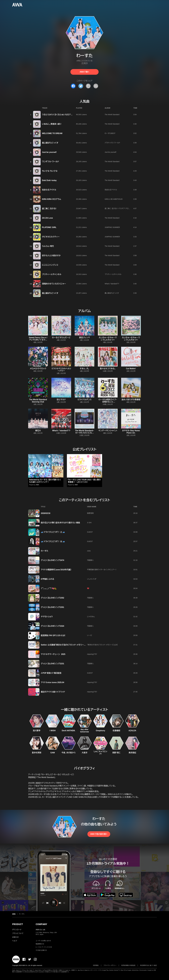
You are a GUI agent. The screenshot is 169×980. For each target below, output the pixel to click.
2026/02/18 (46, 513)
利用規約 (96, 965)
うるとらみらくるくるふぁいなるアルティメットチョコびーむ (67, 115)
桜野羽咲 (90, 513)
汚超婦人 (90, 560)
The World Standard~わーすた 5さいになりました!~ (84, 433)
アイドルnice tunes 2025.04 (52, 682)
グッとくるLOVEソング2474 (52, 560)
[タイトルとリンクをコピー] (88, 86)
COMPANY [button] (41, 924)
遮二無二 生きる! (49, 209)
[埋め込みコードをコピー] (96, 86)
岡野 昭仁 (116, 753)
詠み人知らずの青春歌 (131, 400)
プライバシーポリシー (110, 965)
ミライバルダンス (84, 400)
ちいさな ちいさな (50, 171)
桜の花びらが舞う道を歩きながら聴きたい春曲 (60, 523)
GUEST (90, 532)
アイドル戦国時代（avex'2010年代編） (56, 570)
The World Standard (112, 115)
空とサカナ (61, 400)
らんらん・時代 (48, 246)
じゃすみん (91, 617)
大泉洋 (84, 753)
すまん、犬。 (84, 369)
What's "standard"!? (112, 284)
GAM (53, 753)
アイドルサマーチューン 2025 (53, 654)
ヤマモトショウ (47, 617)
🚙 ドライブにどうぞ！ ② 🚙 (53, 532)
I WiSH (53, 731)
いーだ (89, 635)
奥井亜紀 (132, 753)
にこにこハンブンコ (50, 265)
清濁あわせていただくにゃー (54, 284)
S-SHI (89, 523)
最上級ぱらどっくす (50, 143)
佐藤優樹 (116, 731)
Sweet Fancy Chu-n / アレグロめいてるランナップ (38, 340)
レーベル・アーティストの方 (44, 947)
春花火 (38, 431)
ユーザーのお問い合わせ (43, 941)
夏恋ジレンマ (84, 338)
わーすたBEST (110, 133)
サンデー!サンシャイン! (108, 431)
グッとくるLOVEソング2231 (52, 664)
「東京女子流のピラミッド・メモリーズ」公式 (102, 645)
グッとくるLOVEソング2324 (52, 626)
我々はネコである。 (108, 369)
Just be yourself (49, 152)
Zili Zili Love (47, 218)
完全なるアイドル (49, 190)
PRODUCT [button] (18, 924)
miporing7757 (92, 654)
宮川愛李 (37, 731)
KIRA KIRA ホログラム (52, 199)
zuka (89, 551)
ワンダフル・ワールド (51, 162)
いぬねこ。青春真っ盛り (52, 124)
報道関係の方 (40, 944)
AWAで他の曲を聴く (99, 834)
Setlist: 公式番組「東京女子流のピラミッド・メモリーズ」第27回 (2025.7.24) (72, 645)
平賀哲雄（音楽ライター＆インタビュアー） (102, 570)
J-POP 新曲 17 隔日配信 (51, 673)
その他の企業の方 (41, 950)
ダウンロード (17, 930)
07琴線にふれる (47, 579)
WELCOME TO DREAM (52, 133)
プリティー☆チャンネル (52, 274)
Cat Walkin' (131, 369)
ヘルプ (15, 941)
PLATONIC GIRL (49, 227)
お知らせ (15, 937)
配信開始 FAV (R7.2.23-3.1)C (53, 635)
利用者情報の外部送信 (128, 965)
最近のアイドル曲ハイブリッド (53, 692)
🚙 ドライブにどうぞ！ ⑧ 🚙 (53, 541)
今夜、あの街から (69, 753)
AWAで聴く (84, 72)
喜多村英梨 (37, 753)
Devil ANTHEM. (69, 731)
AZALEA (132, 731)
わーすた (45, 551)
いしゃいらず (92, 579)
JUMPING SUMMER (112, 227)
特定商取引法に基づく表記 (148, 965)
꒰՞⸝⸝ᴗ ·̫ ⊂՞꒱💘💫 (49, 588)
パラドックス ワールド (112, 143)
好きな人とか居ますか (51, 256)
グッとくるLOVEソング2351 (52, 607)
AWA (37, 485)
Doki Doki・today (49, 180)
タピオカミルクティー (51, 237)
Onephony (100, 731)
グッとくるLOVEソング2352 (52, 598)
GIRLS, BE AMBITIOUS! (114, 199)
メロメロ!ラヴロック (38, 369)
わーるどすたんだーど (61, 338)
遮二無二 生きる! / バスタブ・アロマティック (120, 208)
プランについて (18, 933)
